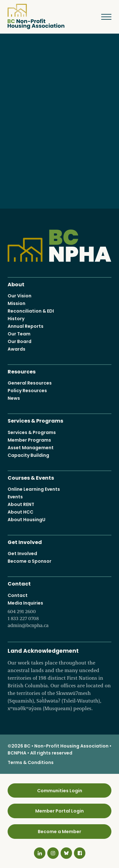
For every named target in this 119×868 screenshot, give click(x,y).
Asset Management (31, 448)
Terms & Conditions (31, 762)
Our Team (19, 334)
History (16, 319)
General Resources (30, 383)
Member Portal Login (60, 811)
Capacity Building (28, 455)
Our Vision (20, 296)
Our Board (20, 341)
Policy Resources (27, 391)
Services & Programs (35, 420)
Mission (17, 303)
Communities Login (60, 791)
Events (15, 497)
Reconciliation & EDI (31, 311)
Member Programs (29, 440)
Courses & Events (31, 477)
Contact (19, 583)
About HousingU (26, 520)
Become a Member (60, 832)
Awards (17, 349)
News (14, 398)
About (16, 284)
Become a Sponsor (30, 561)
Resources (22, 371)
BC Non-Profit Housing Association (36, 16)
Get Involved (25, 542)
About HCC (20, 512)
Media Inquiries (60, 614)
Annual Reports (26, 326)
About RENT (21, 504)
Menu (102, 17)
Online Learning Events (34, 489)
